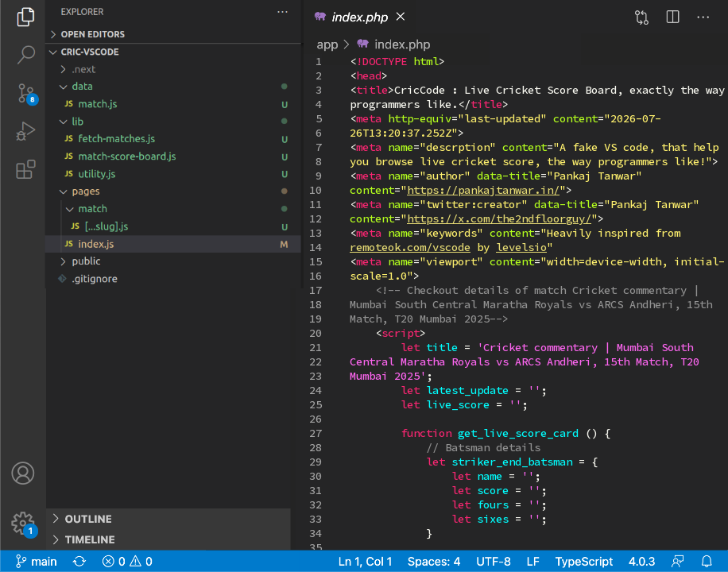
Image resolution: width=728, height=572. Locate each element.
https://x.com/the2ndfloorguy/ (499, 218)
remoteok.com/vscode (410, 247)
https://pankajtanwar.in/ (483, 190)
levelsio (521, 247)
